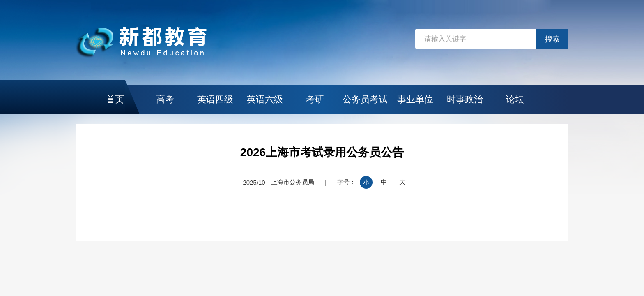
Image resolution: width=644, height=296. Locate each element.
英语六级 (265, 99)
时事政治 (465, 99)
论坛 (515, 99)
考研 (315, 99)
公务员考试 (365, 99)
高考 (165, 99)
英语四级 (215, 99)
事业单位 (415, 99)
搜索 (552, 39)
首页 (115, 99)
